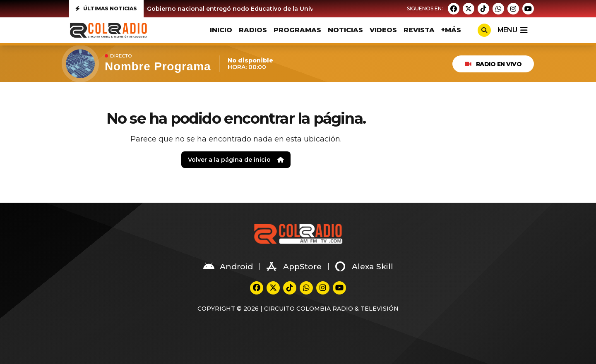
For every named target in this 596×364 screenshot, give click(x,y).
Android (228, 266)
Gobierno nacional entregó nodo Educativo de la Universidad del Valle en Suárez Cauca (282, 9)
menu (512, 30)
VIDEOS (383, 30)
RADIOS (253, 30)
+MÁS (451, 30)
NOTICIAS (345, 30)
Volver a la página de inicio (236, 160)
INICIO (221, 30)
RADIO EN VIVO (493, 64)
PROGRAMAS (297, 30)
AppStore (294, 266)
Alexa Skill (364, 266)
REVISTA (419, 30)
